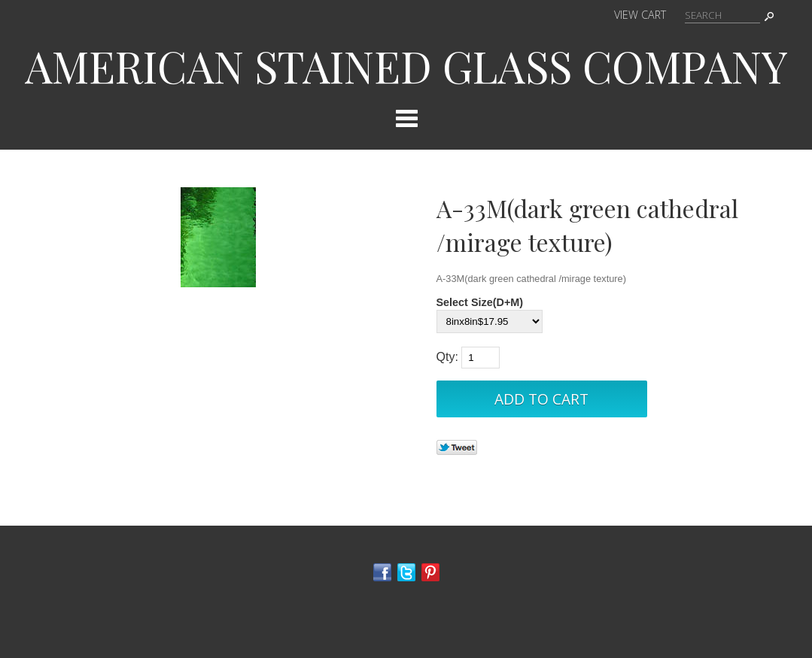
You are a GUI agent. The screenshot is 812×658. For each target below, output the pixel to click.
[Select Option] (490, 321)
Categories (406, 118)
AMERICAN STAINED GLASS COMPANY (406, 65)
